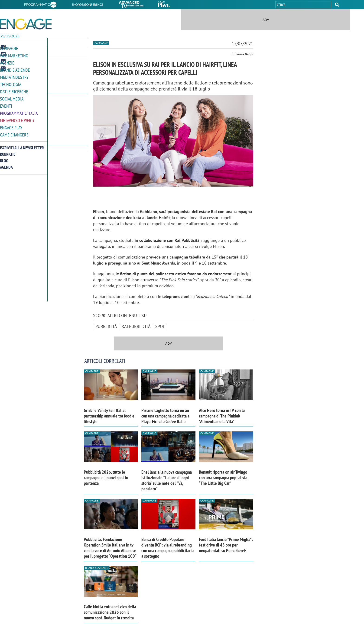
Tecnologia (11, 83)
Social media (12, 97)
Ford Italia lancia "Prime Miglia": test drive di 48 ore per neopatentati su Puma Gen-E (226, 545)
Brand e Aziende (15, 69)
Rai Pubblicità (136, 326)
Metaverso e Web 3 (17, 118)
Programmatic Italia (19, 111)
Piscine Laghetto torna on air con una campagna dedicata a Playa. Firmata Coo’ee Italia (165, 416)
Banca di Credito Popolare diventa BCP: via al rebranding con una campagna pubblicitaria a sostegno (167, 548)
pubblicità (106, 326)
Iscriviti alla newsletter (22, 145)
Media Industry (14, 76)
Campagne (9, 48)
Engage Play (11, 125)
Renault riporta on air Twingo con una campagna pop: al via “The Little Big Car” (223, 478)
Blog (4, 158)
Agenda (6, 164)
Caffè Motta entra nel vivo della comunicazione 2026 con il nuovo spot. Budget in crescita (110, 612)
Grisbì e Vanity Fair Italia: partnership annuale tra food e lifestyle (109, 416)
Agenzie (7, 62)
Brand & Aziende (97, 568)
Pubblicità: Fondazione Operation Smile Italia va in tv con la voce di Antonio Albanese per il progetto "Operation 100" (110, 548)
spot (160, 326)
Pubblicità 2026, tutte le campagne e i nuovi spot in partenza (106, 478)
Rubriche (8, 151)
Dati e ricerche (14, 90)
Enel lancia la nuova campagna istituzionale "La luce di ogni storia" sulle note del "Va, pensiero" (167, 480)
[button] (337, 5)
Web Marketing (14, 55)
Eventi (6, 104)
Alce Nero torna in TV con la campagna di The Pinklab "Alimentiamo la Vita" (222, 416)
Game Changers (14, 132)
